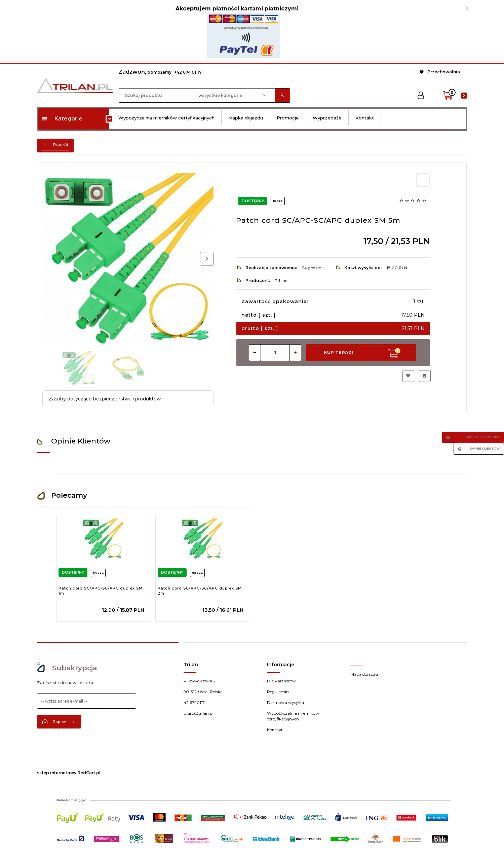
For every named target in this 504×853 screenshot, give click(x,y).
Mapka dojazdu (246, 118)
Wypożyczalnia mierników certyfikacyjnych (166, 118)
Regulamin (278, 692)
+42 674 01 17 (188, 72)
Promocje (288, 118)
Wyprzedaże (327, 118)
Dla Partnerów (281, 681)
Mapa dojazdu (364, 674)
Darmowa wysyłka (285, 702)
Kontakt (365, 118)
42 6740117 (194, 702)
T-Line (281, 280)
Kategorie (62, 119)
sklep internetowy (57, 773)
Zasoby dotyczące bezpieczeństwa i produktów (105, 399)
